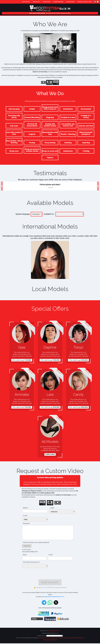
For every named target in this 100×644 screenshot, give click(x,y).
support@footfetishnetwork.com (54, 597)
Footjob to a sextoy (86, 117)
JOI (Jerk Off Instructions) (32, 125)
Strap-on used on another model (32, 150)
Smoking (68, 143)
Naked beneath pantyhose (86, 133)
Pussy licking (50, 143)
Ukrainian (75, 638)
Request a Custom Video (85, 2)
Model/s (25, 508)
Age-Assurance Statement (50, 641)
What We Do (36, 2)
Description (26, 523)
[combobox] (35, 511)
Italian (54, 638)
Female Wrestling (32, 117)
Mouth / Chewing (68, 134)
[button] (2, 186)
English (40, 638)
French (45, 638)
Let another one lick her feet (68, 125)
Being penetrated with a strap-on (50, 108)
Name (25, 555)
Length (52, 508)
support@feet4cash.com (53, 631)
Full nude (14, 126)
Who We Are (26, 2)
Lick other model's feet (14, 133)
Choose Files (27, 546)
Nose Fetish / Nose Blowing (14, 142)
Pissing (32, 143)
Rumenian (59, 638)
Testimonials (47, 2)
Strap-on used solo (50, 151)
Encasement (86, 109)
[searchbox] (23, 511)
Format (25, 516)
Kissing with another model (50, 125)
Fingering (50, 117)
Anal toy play (14, 109)
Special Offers (70, 2)
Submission (68, 151)
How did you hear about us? (31, 562)
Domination (68, 109)
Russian (65, 638)
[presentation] (50, 573)
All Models (81, 638)
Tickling (86, 151)
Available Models (58, 2)
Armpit (32, 109)
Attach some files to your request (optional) (36, 542)
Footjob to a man (68, 117)
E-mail (50, 555)
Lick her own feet (86, 126)
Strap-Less (14, 151)
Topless (50, 158)
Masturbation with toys (50, 133)
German (50, 638)
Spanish (70, 638)
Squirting (86, 143)
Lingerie (32, 134)
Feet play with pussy (14, 117)
